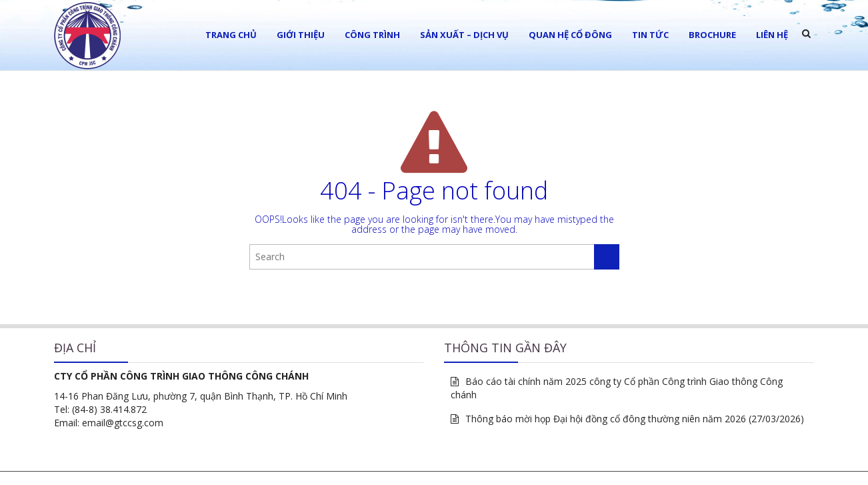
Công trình (372, 35)
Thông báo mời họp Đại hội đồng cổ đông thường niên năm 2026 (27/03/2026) (635, 419)
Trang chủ (231, 35)
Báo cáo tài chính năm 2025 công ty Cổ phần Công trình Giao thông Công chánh (617, 388)
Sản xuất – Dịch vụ (464, 35)
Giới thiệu (301, 35)
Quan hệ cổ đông (570, 35)
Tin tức (650, 35)
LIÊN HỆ (772, 35)
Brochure (712, 35)
